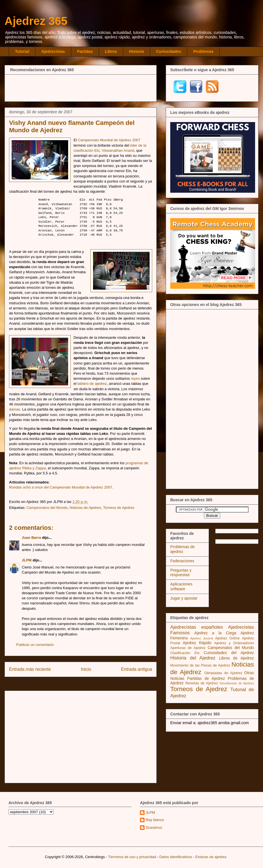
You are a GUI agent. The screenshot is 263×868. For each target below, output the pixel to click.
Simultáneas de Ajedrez (237, 683)
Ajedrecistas (53, 51)
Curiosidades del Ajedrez (229, 653)
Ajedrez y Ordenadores (234, 643)
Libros (111, 51)
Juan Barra (31, 538)
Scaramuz (154, 827)
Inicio (86, 669)
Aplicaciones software (181, 586)
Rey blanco (155, 820)
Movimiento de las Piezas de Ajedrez (200, 665)
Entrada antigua (137, 669)
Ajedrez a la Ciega (215, 633)
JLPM (27, 560)
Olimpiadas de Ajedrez (223, 673)
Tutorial (22, 51)
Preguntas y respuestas (181, 573)
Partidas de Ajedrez (206, 678)
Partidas (85, 51)
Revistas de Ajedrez (201, 683)
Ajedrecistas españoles (197, 627)
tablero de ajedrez (92, 384)
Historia (137, 51)
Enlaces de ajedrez (211, 857)
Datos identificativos (176, 857)
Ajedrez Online (227, 638)
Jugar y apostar (184, 598)
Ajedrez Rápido (197, 643)
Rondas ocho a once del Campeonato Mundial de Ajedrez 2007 (61, 487)
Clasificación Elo (185, 653)
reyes (135, 378)
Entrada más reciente (30, 669)
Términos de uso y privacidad (132, 857)
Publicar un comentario (35, 645)
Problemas (203, 51)
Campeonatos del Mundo (47, 508)
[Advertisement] (81, 87)
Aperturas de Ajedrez (188, 648)
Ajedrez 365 (36, 21)
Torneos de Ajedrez (119, 508)
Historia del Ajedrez (193, 658)
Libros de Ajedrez (236, 658)
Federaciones (182, 561)
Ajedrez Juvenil (202, 638)
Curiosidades (169, 51)
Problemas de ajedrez (182, 549)
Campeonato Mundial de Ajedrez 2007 (109, 140)
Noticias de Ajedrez (85, 508)
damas (15, 409)
